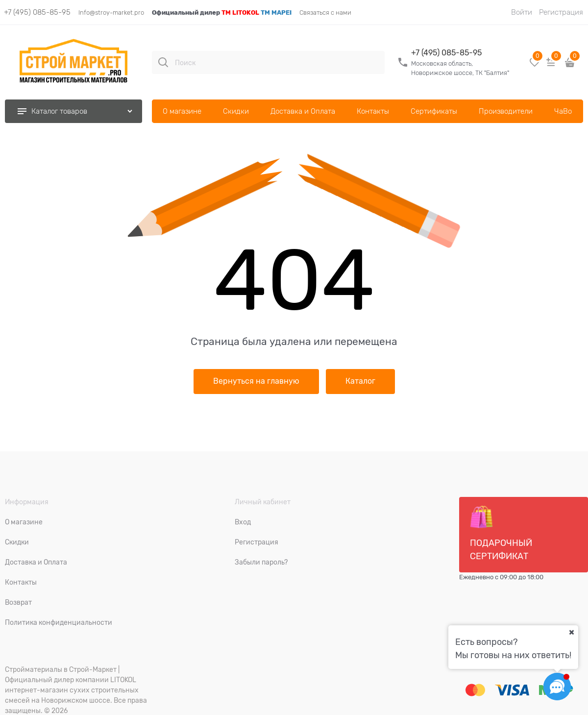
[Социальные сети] (557, 687)
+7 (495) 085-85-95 (37, 12)
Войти (522, 12)
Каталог (360, 381)
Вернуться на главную (256, 381)
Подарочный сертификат (501, 533)
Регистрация (561, 12)
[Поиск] (163, 62)
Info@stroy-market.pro (111, 12)
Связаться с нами (325, 12)
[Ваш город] (571, 632)
